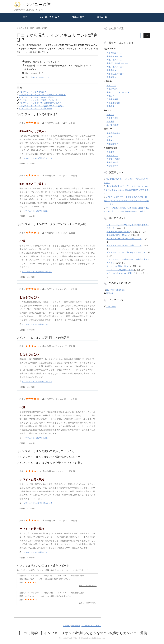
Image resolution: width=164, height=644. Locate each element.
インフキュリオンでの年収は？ (33, 92)
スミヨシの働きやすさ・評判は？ (121, 273)
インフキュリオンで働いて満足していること (38, 100)
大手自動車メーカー (115, 53)
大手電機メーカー (114, 70)
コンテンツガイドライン (91, 626)
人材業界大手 (112, 166)
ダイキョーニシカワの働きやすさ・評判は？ (126, 252)
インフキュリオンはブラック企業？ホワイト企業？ (41, 106)
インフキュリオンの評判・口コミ (35, 211)
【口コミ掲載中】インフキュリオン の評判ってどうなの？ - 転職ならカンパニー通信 (82, 633)
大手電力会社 (112, 118)
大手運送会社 (112, 163)
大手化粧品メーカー (115, 74)
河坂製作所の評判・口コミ (118, 232)
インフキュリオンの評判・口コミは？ (37, 158)
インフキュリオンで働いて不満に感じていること (40, 103)
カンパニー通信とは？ (49, 17)
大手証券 (110, 96)
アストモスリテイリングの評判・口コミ (124, 239)
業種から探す (78, 17)
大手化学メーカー (114, 57)
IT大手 (109, 137)
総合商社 (110, 115)
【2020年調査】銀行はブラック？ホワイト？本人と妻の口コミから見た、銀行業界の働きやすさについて (127, 190)
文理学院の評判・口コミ (117, 235)
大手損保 (110, 106)
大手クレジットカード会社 (118, 93)
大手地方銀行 (112, 89)
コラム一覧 (102, 17)
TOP (25, 17)
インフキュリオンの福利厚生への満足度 (36, 97)
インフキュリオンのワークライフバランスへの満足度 (42, 95)
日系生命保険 (112, 99)
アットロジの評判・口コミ (118, 266)
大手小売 (110, 152)
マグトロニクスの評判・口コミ (120, 270)
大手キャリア (112, 140)
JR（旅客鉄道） (113, 125)
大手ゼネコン (112, 156)
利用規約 (66, 626)
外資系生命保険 (113, 103)
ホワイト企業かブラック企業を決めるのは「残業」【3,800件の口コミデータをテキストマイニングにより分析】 (126, 201)
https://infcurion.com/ (40, 77)
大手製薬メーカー (114, 77)
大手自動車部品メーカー (117, 63)
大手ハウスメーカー (115, 60)
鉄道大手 (110, 122)
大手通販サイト (113, 144)
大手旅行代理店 (113, 159)
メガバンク (111, 86)
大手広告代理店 (113, 133)
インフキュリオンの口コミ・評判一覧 (35, 109)
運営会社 (110, 293)
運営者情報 (76, 626)
